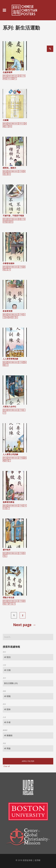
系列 (4, 678)
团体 (4, 704)
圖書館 (5, 730)
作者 (4, 717)
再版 (4, 743)
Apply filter (28, 761)
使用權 (37, 860)
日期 (4, 665)
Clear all (7, 766)
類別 (4, 652)
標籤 (4, 691)
